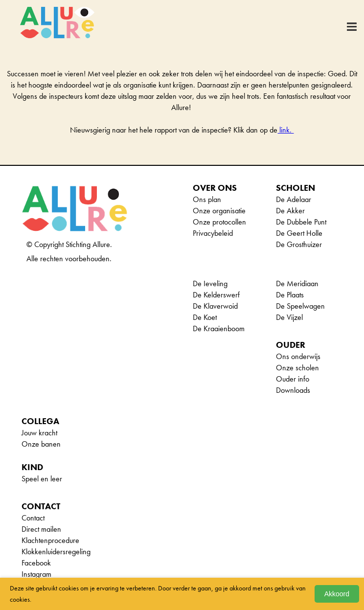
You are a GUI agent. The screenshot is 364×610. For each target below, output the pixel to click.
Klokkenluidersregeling (56, 552)
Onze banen (41, 444)
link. (285, 130)
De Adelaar (294, 199)
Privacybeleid (213, 233)
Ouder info (293, 379)
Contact (33, 518)
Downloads (293, 390)
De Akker (290, 211)
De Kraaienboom (219, 328)
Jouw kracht (39, 433)
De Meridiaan (297, 283)
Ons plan (207, 199)
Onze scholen (297, 368)
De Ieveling (210, 283)
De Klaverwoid (215, 306)
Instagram (36, 574)
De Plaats (290, 295)
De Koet (205, 317)
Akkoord (337, 594)
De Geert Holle (299, 233)
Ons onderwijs (298, 356)
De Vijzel (289, 317)
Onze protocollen (219, 222)
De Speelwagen (300, 306)
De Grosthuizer (299, 244)
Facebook (36, 563)
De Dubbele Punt (301, 222)
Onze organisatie (219, 211)
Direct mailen (41, 529)
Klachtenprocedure (50, 540)
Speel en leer (42, 479)
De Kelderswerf (216, 295)
